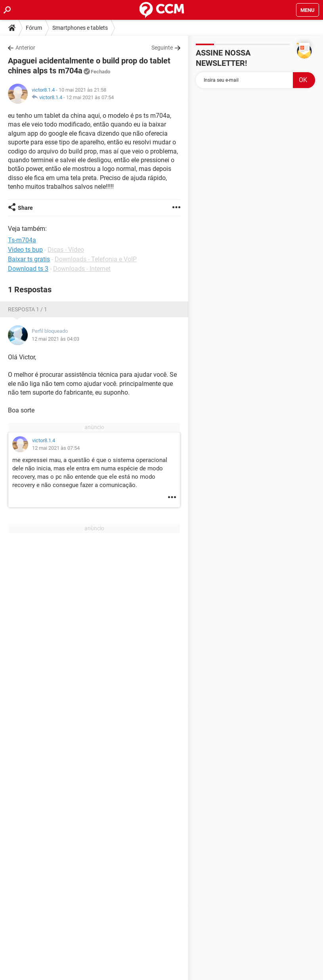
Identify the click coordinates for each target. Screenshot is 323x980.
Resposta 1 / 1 (28, 309)
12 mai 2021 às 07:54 (90, 97)
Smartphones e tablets (80, 28)
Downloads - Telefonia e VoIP (96, 259)
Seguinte (162, 48)
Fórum (34, 28)
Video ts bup (25, 250)
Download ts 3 (28, 269)
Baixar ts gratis (29, 259)
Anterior (25, 48)
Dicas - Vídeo (66, 250)
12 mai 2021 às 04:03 (55, 339)
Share (25, 208)
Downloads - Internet (82, 269)
